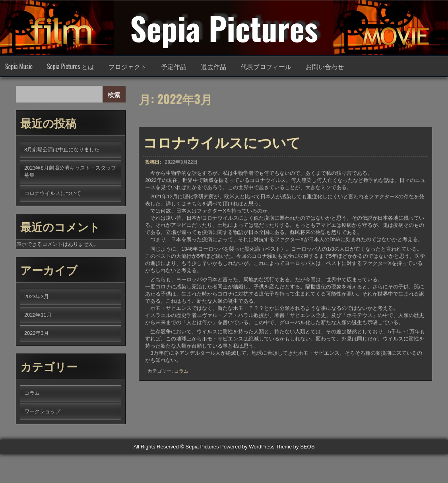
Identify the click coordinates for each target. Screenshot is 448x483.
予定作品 (174, 66)
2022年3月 (37, 333)
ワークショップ (42, 411)
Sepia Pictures (224, 28)
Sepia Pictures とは (71, 66)
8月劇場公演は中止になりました (62, 150)
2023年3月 (37, 297)
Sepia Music (19, 66)
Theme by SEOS (295, 447)
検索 (114, 94)
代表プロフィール (266, 66)
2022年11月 (38, 315)
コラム (181, 377)
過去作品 (213, 66)
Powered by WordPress (247, 447)
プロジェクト (128, 66)
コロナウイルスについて (222, 147)
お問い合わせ (325, 66)
